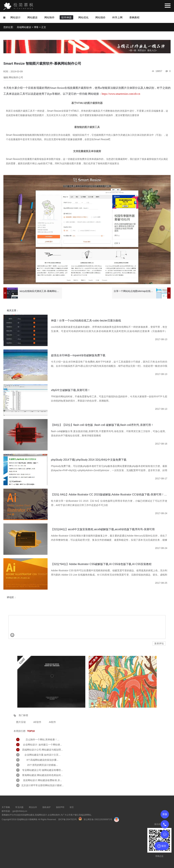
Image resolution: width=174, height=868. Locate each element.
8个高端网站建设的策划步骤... (42, 760)
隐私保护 (47, 807)
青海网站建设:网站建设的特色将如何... (42, 775)
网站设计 (15, 17)
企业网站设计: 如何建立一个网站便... (42, 745)
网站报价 (100, 17)
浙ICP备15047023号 (67, 819)
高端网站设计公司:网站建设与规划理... (42, 750)
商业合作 (33, 807)
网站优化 (83, 17)
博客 (36, 27)
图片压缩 (21, 722)
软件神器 (66, 17)
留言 (72, 807)
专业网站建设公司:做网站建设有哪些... (42, 770)
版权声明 (60, 807)
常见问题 (19, 807)
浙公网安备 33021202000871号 (98, 819)
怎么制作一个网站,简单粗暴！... (42, 740)
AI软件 (52, 722)
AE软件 (37, 722)
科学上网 (117, 17)
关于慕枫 (6, 807)
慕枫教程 (134, 17)
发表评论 (159, 643)
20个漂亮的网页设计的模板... (42, 765)
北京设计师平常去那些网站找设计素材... (42, 785)
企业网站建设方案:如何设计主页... (42, 755)
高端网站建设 (24, 27)
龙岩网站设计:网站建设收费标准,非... (42, 780)
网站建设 (32, 17)
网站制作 (49, 17)
